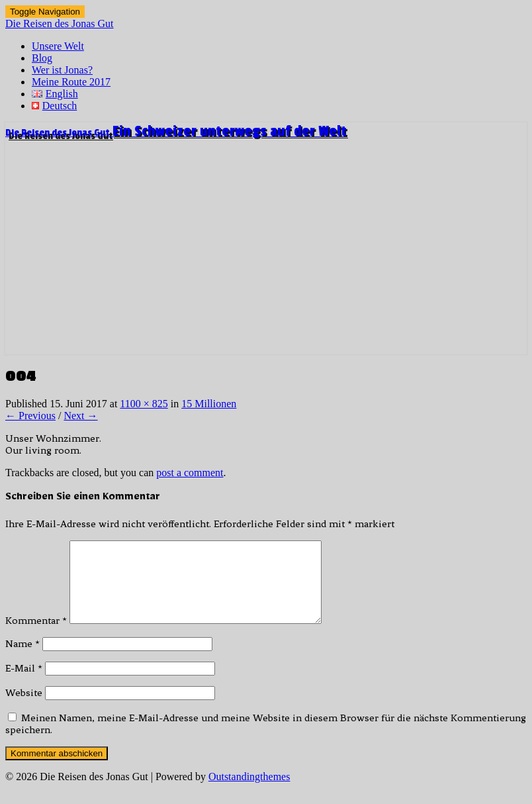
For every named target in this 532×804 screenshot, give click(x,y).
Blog (42, 58)
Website (24, 709)
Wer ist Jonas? (62, 70)
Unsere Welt (58, 46)
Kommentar (36, 636)
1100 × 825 (144, 404)
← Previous (30, 416)
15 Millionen (209, 404)
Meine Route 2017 (71, 82)
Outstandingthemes (249, 792)
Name (22, 660)
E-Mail (24, 684)
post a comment (190, 473)
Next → (80, 416)
